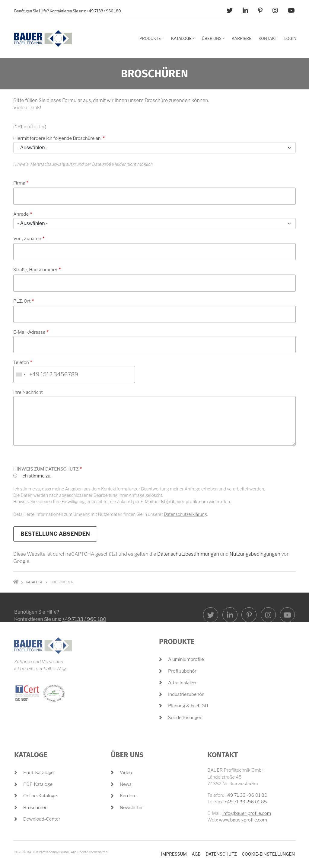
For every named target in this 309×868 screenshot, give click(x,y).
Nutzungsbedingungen (255, 554)
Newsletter (131, 808)
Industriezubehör (186, 694)
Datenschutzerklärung (185, 514)
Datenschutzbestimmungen (188, 554)
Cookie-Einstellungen (268, 854)
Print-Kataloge (38, 773)
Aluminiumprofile (186, 659)
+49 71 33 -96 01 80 (246, 795)
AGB (196, 854)
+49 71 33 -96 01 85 (246, 802)
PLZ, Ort (22, 301)
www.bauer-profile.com (243, 820)
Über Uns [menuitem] (214, 40)
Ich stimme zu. (36, 476)
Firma (19, 183)
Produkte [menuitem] (153, 40)
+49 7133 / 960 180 (104, 11)
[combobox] (21, 374)
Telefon (21, 362)
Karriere (128, 796)
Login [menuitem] (290, 38)
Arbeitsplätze (182, 683)
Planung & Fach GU (188, 706)
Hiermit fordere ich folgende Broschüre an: (57, 138)
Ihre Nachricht (28, 392)
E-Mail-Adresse (29, 332)
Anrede (21, 214)
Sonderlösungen (185, 718)
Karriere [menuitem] (242, 38)
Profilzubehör (182, 671)
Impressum (174, 854)
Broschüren (35, 808)
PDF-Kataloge (38, 784)
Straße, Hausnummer (35, 270)
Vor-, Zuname (27, 239)
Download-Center (42, 819)
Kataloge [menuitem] (184, 40)
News (126, 784)
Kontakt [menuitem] (268, 38)
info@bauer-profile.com (247, 813)
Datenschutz (221, 854)
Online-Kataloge (40, 796)
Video (126, 773)
